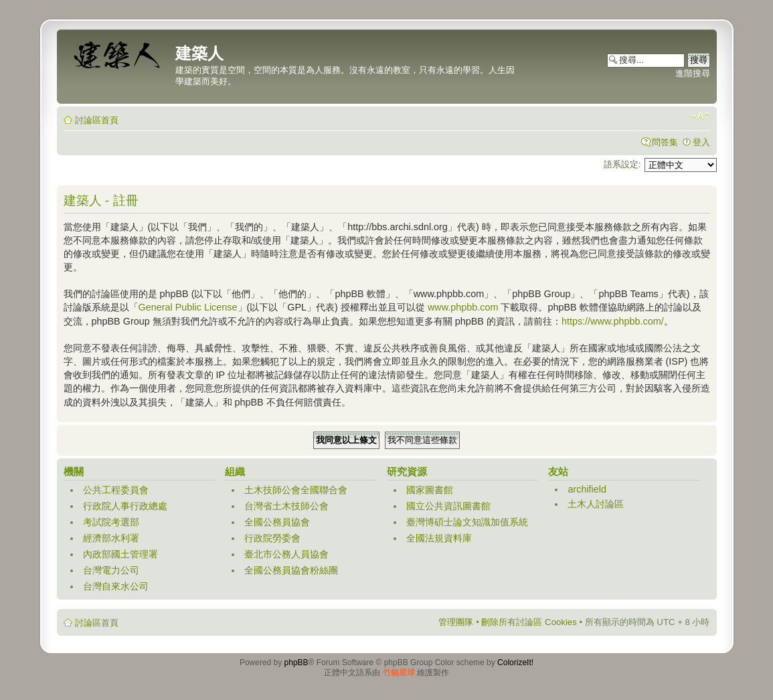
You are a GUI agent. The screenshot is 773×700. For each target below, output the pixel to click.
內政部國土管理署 (120, 554)
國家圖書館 (430, 490)
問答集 (665, 142)
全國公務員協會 (277, 522)
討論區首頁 (97, 120)
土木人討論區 (596, 504)
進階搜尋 (693, 73)
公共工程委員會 (116, 490)
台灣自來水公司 (116, 586)
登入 (701, 142)
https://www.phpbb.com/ (613, 321)
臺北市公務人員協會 (286, 554)
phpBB (296, 663)
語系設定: (622, 164)
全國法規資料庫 (439, 538)
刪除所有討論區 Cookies (529, 622)
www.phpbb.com (463, 307)
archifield (587, 489)
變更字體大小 (700, 116)
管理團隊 (456, 622)
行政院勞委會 (272, 538)
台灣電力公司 (111, 570)
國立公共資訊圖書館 (448, 506)
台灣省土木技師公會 (286, 506)
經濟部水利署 (111, 538)
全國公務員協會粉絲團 (291, 570)
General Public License (188, 307)
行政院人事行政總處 (125, 506)
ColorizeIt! (515, 663)
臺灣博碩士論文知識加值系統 (467, 522)
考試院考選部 (111, 522)
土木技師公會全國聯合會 (296, 490)
